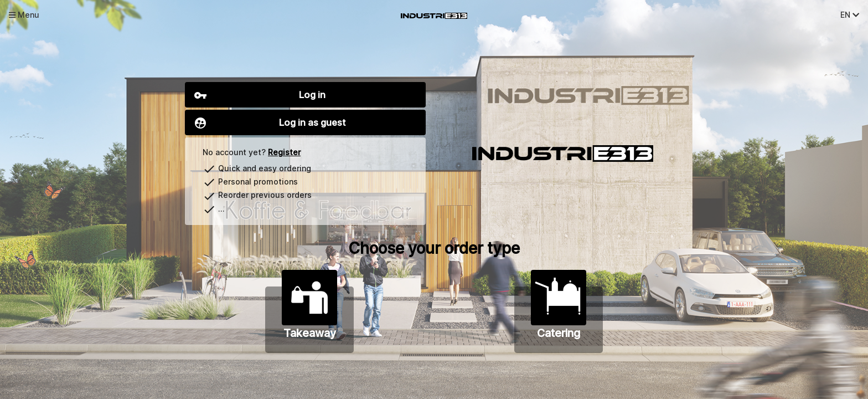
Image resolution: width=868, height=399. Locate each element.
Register (284, 152)
